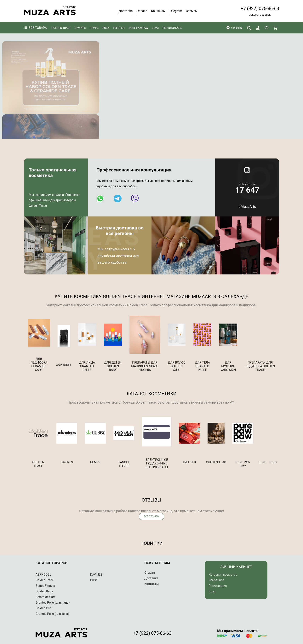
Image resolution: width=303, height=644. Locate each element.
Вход (212, 591)
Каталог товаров (51, 563)
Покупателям (157, 563)
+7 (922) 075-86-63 (260, 9)
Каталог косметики (152, 394)
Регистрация (218, 586)
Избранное (216, 580)
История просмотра (223, 575)
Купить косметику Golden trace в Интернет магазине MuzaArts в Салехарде (151, 296)
